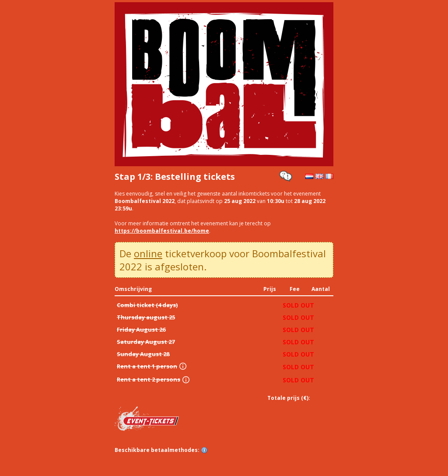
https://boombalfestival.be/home (162, 231)
